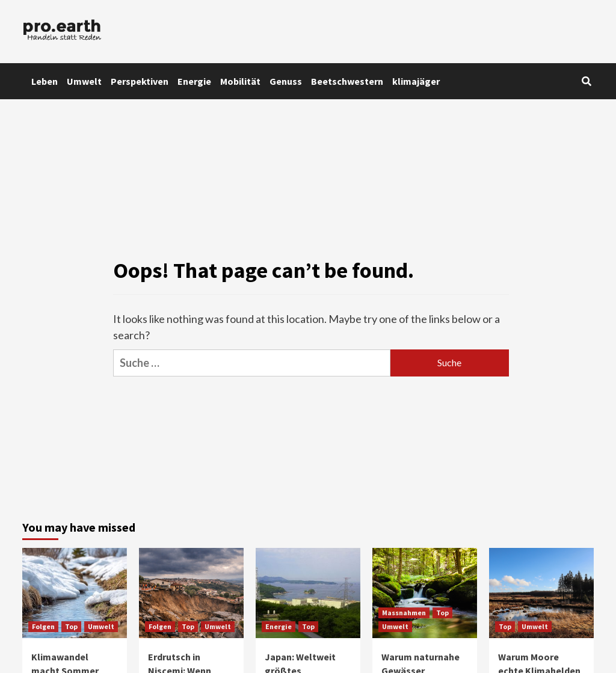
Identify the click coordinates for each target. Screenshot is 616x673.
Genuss (286, 81)
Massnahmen (404, 613)
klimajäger (416, 81)
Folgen (43, 626)
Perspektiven (140, 81)
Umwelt (84, 81)
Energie (194, 81)
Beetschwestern (347, 81)
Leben (45, 81)
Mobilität (240, 81)
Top (71, 626)
